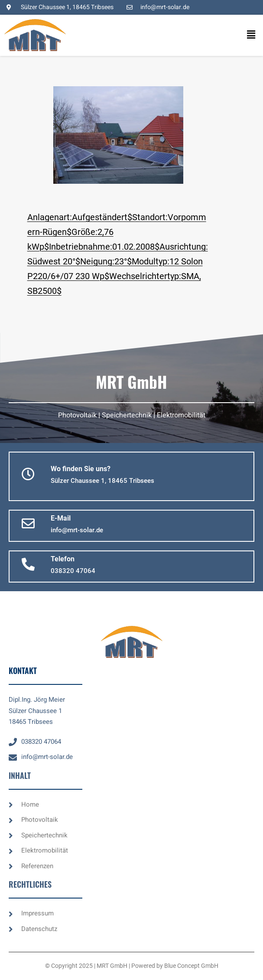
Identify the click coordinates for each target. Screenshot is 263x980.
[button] (243, 35)
